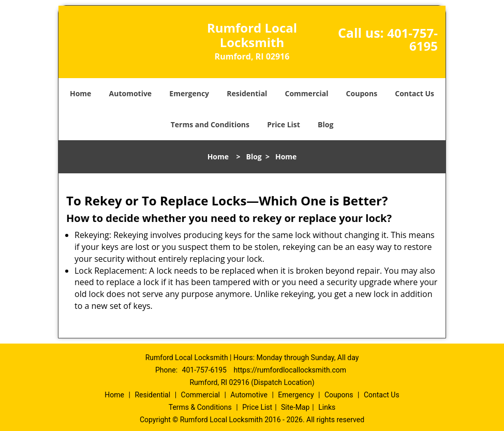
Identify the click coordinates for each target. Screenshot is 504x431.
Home (80, 93)
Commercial (307, 93)
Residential (247, 93)
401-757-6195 (412, 39)
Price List (284, 124)
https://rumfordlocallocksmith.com (290, 370)
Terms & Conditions (200, 407)
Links (327, 407)
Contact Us (414, 93)
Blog (325, 124)
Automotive (131, 93)
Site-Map (295, 407)
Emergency (189, 93)
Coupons (362, 93)
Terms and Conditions (210, 124)
